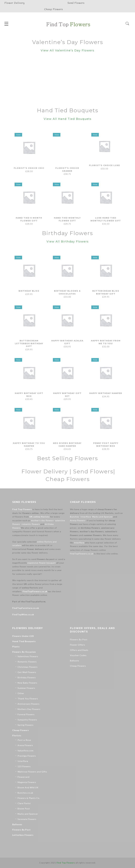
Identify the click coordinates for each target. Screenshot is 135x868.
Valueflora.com (26, 751)
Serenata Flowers (27, 819)
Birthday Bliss (29, 291)
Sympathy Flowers (27, 720)
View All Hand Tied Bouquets (68, 119)
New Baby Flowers (27, 683)
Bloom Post (24, 809)
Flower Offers (77, 645)
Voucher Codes (78, 655)
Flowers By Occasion (24, 652)
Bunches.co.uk (25, 793)
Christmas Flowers (28, 667)
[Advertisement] (68, 80)
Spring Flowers (26, 725)
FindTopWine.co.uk (23, 614)
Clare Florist (24, 803)
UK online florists (39, 517)
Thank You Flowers (28, 699)
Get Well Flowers (27, 672)
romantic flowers (31, 524)
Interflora (86, 517)
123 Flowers (24, 766)
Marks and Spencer (102, 517)
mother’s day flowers (42, 520)
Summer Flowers (26, 688)
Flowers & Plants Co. (29, 798)
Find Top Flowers (22, 509)
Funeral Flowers (26, 714)
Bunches (75, 517)
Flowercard (24, 777)
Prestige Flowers (27, 756)
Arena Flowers (78, 520)
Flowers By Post (21, 830)
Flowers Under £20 (23, 636)
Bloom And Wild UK (28, 787)
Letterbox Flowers (23, 835)
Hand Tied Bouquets (24, 641)
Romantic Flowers (27, 662)
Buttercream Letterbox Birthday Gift (29, 343)
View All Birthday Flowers (68, 242)
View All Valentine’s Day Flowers (67, 50)
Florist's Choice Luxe (106, 168)
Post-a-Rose (24, 740)
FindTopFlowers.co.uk (35, 591)
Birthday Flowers (27, 677)
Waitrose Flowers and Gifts (32, 772)
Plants (16, 647)
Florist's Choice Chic (29, 168)
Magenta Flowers (27, 782)
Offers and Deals (79, 650)
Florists (17, 735)
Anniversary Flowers (29, 704)
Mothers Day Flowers (29, 709)
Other (21, 693)
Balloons (17, 824)
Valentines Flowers (28, 656)
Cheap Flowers (21, 730)
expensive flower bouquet (42, 563)
